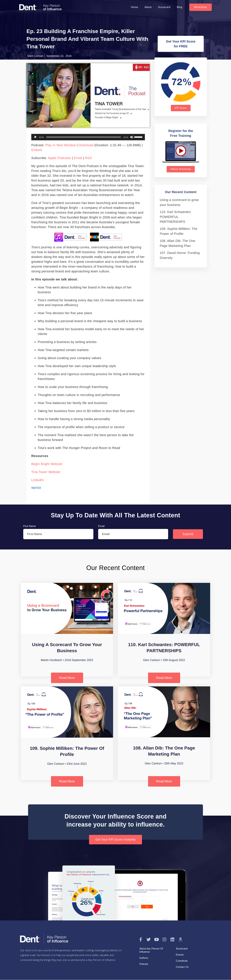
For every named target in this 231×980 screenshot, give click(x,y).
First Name (30, 526)
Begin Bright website (47, 464)
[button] (201, 7)
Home (135, 7)
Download (86, 145)
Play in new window (61, 145)
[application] (88, 137)
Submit (188, 534)
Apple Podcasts (59, 158)
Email (78, 158)
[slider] (84, 137)
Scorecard (164, 7)
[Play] (35, 137)
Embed (36, 150)
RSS (88, 158)
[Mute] (132, 137)
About (148, 7)
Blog (180, 7)
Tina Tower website (46, 472)
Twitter (36, 488)
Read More (67, 678)
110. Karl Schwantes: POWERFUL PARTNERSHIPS (176, 217)
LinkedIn (38, 480)
